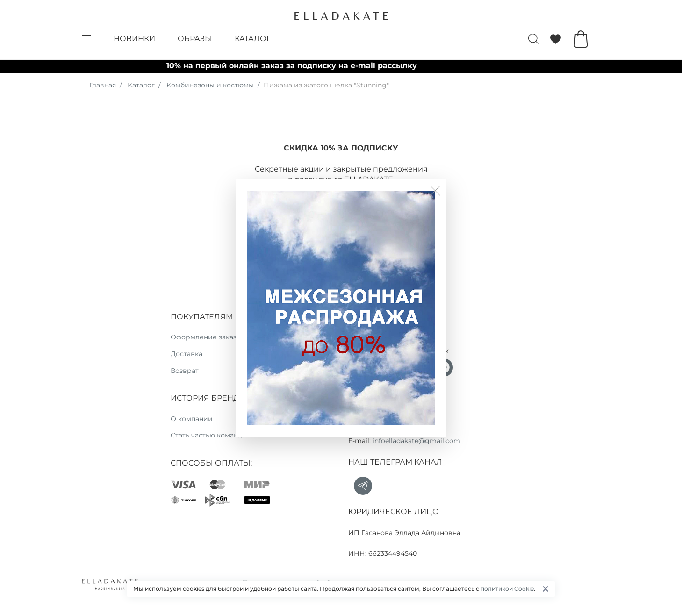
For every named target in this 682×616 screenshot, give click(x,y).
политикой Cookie (507, 589)
